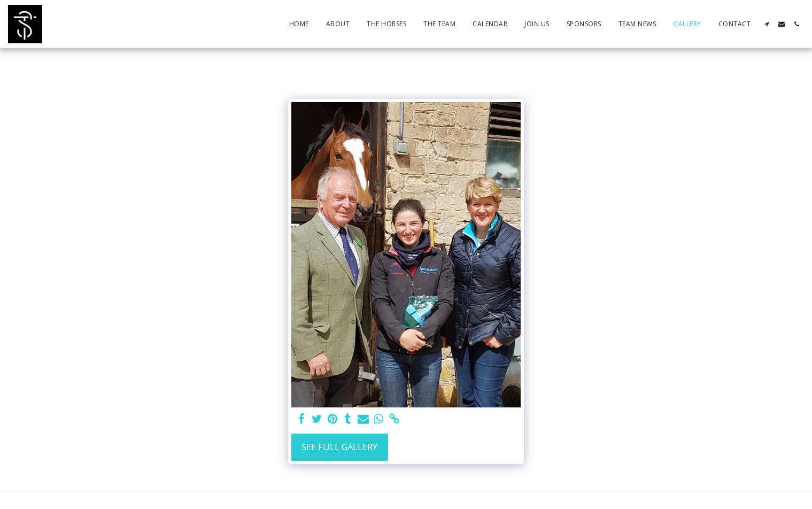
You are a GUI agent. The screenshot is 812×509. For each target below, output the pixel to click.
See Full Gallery (339, 447)
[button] (767, 24)
